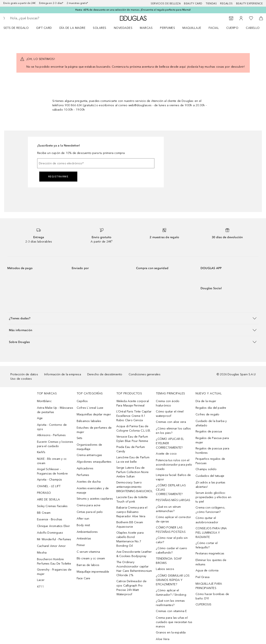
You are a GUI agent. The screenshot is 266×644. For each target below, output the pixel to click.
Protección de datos (24, 374)
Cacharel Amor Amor (51, 546)
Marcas (146, 28)
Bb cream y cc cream (91, 558)
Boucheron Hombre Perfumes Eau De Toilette (54, 561)
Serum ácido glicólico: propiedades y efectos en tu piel (213, 497)
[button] (133, 318)
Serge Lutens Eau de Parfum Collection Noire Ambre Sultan (133, 472)
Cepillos (82, 401)
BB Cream (44, 513)
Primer (81, 545)
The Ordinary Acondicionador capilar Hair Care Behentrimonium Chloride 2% (134, 569)
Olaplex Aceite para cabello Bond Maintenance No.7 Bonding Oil (130, 539)
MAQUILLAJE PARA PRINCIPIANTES (209, 586)
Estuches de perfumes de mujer (94, 430)
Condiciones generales (145, 374)
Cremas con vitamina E (171, 611)
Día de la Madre (73, 28)
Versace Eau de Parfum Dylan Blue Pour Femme (132, 439)
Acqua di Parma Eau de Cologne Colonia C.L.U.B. (134, 428)
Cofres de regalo (207, 414)
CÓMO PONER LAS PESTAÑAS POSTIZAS (171, 530)
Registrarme (58, 177)
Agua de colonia (207, 570)
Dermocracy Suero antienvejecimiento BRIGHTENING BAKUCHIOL (135, 487)
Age (40, 418)
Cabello (253, 28)
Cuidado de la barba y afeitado (211, 423)
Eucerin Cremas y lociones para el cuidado (55, 444)
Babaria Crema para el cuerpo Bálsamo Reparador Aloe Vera (132, 512)
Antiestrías (84, 538)
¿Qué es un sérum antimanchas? (168, 509)
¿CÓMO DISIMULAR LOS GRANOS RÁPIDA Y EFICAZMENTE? (173, 580)
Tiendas (211, 4)
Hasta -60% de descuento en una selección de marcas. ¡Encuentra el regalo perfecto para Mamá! (133, 10)
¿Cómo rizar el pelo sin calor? (172, 540)
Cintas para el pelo (90, 512)
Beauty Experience (249, 4)
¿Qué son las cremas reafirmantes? (170, 603)
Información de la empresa (63, 374)
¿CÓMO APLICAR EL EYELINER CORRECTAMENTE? (170, 443)
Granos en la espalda (171, 632)
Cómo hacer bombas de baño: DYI (212, 596)
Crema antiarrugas (89, 455)
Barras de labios (88, 565)
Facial (214, 28)
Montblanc (44, 401)
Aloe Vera (163, 639)
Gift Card (44, 28)
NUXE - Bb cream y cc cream (52, 461)
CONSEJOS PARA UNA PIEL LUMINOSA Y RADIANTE (211, 533)
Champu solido (206, 469)
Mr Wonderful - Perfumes (54, 539)
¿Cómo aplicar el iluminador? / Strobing (171, 593)
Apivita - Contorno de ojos (52, 427)
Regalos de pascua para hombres (212, 451)
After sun (83, 519)
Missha (42, 553)
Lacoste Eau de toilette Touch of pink (132, 499)
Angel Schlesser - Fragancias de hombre (52, 471)
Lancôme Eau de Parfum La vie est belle (133, 460)
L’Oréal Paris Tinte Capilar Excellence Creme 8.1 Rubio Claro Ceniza (134, 416)
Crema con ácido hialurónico (168, 403)
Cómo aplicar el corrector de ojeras (173, 519)
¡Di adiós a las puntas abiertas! (210, 485)
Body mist (83, 525)
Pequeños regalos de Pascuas (210, 461)
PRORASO (44, 493)
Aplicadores (85, 468)
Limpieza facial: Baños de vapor (173, 477)
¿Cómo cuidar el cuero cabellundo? (171, 550)
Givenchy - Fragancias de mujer (54, 572)
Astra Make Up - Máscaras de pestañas (55, 410)
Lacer (41, 580)
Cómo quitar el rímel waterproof (170, 414)
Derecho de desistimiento (105, 374)
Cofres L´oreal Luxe (90, 408)
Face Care (84, 578)
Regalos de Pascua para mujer (212, 440)
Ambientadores (87, 532)
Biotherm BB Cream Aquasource (130, 524)
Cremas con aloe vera (171, 422)
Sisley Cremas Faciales (52, 506)
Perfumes (167, 28)
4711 (40, 587)
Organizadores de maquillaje (89, 447)
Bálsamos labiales (89, 421)
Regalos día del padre (211, 408)
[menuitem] (19, 28)
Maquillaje (192, 28)
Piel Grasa (203, 577)
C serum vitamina (88, 552)
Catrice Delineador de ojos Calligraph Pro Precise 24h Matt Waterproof (131, 588)
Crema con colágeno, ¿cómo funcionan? (210, 510)
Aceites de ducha (89, 482)
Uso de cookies (21, 379)
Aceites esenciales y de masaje (93, 490)
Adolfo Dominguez (50, 533)
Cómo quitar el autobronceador (207, 520)
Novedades (123, 28)
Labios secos (165, 569)
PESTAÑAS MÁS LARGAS (173, 500)
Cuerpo (232, 28)
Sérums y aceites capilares (95, 499)
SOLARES (100, 28)
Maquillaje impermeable (93, 572)
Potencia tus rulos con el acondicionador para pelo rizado (174, 465)
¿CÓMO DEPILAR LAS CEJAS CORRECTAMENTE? (171, 490)
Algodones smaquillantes (94, 462)
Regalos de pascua (209, 431)
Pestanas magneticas (210, 553)
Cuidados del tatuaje (210, 476)
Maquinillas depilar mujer (94, 414)
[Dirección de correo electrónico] (96, 163)
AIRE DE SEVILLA (48, 499)
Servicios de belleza (166, 4)
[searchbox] (41, 18)
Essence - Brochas (50, 519)
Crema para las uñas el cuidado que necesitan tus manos (174, 622)
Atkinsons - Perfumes (51, 435)
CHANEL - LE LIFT (49, 486)
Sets (80, 438)
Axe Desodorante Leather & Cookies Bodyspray (134, 554)
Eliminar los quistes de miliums (211, 562)
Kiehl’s (41, 452)
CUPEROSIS (203, 604)
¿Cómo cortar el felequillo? (207, 545)
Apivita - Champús (49, 480)
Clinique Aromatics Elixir (53, 526)
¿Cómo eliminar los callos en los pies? (173, 431)
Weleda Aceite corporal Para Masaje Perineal (133, 403)
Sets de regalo (16, 28)
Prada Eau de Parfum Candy (131, 449)
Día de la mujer (206, 401)
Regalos (226, 4)
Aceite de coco (166, 454)
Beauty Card (193, 4)
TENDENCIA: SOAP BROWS (169, 561)
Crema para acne (89, 505)
